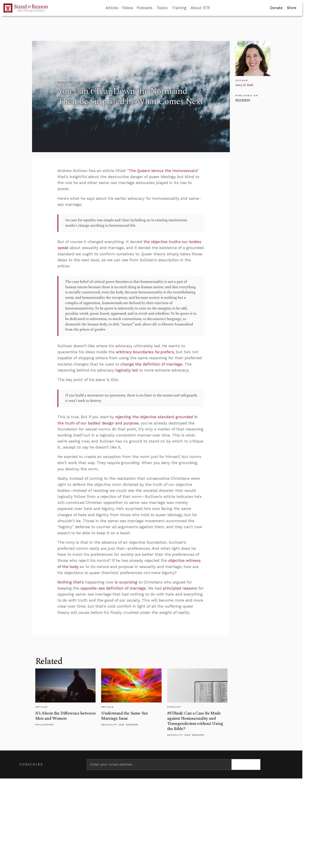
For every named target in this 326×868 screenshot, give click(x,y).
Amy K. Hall (244, 85)
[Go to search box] (214, 8)
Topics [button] (162, 8)
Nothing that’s (71, 582)
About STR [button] (200, 8)
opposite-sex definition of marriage (113, 588)
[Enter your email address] (159, 764)
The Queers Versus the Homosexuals (163, 171)
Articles (112, 8)
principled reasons (180, 588)
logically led (127, 370)
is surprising (126, 582)
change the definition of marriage (151, 364)
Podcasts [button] (144, 8)
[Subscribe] (246, 764)
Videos (127, 8)
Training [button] (179, 8)
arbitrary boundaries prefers (145, 352)
